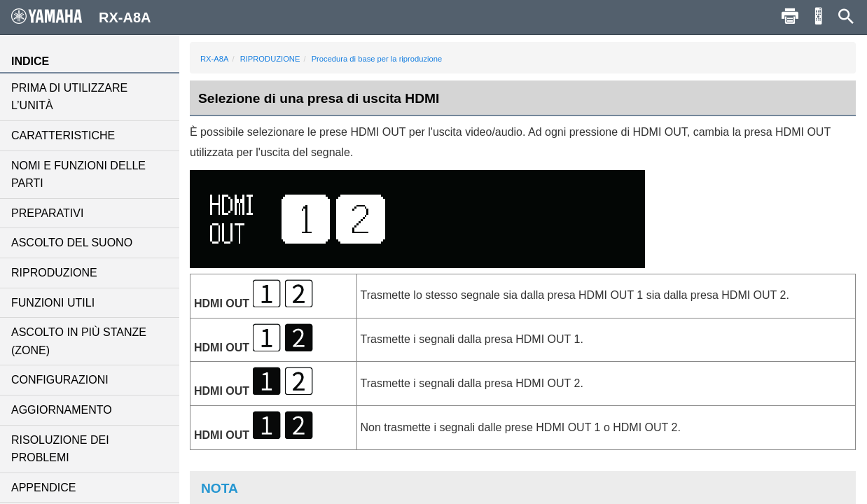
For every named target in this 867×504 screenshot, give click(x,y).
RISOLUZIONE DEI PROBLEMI (60, 449)
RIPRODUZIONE (54, 273)
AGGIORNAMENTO (62, 410)
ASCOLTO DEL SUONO (72, 243)
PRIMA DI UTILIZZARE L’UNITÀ (69, 97)
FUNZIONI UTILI (53, 303)
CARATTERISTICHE (63, 135)
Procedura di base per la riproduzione (377, 59)
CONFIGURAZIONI (60, 380)
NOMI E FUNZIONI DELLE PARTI (78, 175)
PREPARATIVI (47, 213)
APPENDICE (43, 488)
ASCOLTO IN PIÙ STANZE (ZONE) (79, 341)
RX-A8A (214, 59)
